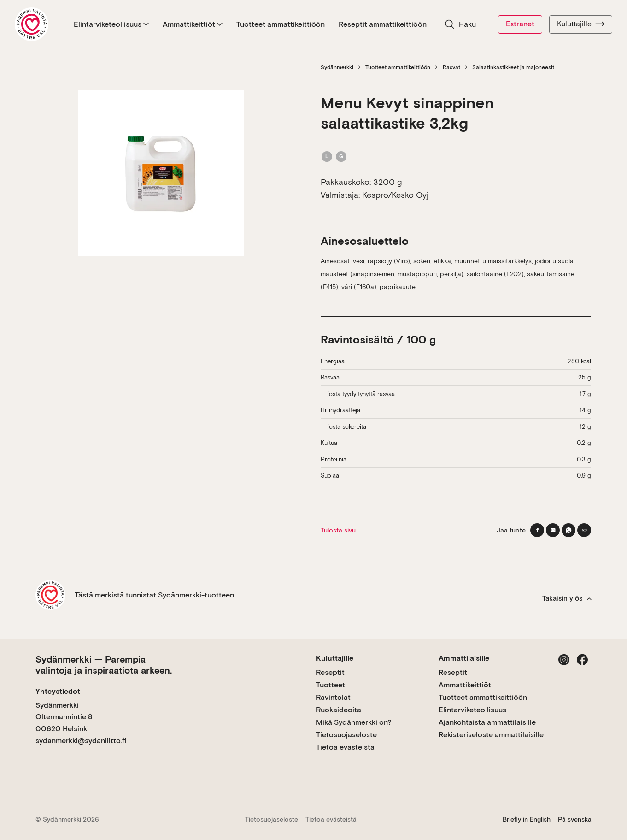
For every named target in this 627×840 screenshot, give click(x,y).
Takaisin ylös (567, 598)
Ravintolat (333, 697)
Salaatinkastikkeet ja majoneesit (513, 67)
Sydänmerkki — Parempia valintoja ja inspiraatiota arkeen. (104, 665)
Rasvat (451, 67)
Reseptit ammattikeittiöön (383, 24)
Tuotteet (331, 685)
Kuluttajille (581, 24)
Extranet (520, 24)
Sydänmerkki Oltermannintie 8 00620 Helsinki (64, 717)
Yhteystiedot (58, 691)
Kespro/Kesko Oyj (395, 195)
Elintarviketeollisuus (111, 24)
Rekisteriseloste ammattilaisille (491, 735)
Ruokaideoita (339, 710)
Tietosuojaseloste (346, 735)
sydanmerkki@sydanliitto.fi (81, 741)
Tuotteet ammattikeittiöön (281, 24)
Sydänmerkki (337, 67)
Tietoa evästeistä (345, 747)
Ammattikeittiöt (193, 24)
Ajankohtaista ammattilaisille (487, 722)
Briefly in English (527, 819)
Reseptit (330, 672)
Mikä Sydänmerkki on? (354, 722)
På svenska (575, 819)
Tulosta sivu (338, 530)
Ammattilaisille (464, 658)
